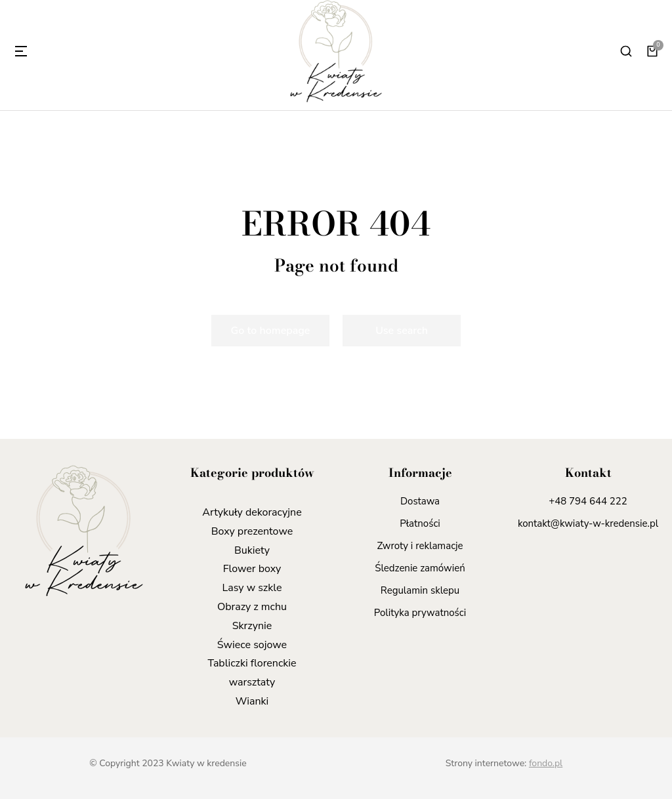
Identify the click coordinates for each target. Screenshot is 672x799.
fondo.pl (546, 763)
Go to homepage (271, 331)
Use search (402, 331)
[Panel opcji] (652, 51)
